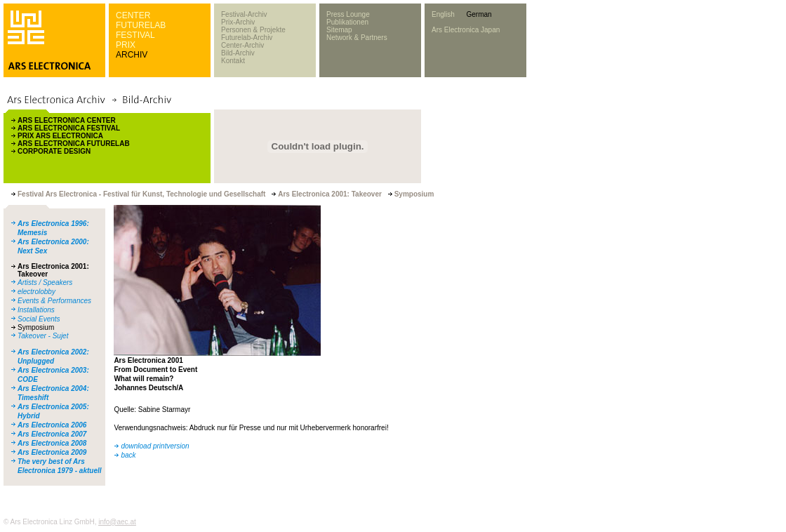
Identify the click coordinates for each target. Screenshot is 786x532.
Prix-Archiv (238, 22)
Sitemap (339, 30)
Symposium (36, 327)
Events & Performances (54, 301)
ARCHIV (132, 55)
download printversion (155, 446)
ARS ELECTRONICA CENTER (67, 120)
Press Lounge (348, 14)
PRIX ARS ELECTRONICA (60, 136)
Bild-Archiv (238, 53)
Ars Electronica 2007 (52, 434)
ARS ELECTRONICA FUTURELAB (74, 144)
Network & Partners (357, 38)
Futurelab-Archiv (247, 38)
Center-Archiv (242, 45)
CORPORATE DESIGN (54, 151)
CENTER (133, 15)
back (128, 455)
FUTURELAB (141, 25)
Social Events (39, 319)
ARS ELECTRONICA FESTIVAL (69, 128)
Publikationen (347, 22)
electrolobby (36, 292)
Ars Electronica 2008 (52, 443)
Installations (36, 310)
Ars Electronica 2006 (52, 425)
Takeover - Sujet (43, 336)
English (443, 14)
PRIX (126, 45)
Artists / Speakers (45, 282)
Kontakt (233, 61)
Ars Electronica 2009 (52, 452)
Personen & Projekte (253, 30)
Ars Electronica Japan (466, 30)
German (479, 14)
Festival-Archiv (244, 14)
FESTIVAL (135, 35)
